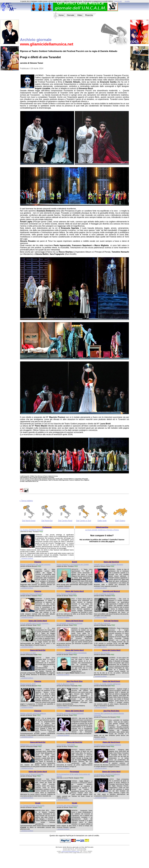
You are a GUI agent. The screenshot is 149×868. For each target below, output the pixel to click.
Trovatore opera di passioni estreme (107, 745)
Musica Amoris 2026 (28, 684)
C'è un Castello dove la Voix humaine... (35, 623)
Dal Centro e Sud (84, 521)
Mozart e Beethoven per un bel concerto (35, 564)
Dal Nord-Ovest (29, 521)
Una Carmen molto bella (66, 745)
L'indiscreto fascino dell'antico (31, 594)
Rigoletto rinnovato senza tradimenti (70, 713)
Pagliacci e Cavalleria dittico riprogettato (72, 653)
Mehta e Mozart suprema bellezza (33, 713)
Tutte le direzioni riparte (65, 684)
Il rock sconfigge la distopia (104, 594)
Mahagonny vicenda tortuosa (31, 745)
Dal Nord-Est (47, 521)
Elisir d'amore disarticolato (66, 594)
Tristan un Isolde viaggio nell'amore (107, 684)
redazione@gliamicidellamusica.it (70, 851)
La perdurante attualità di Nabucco (107, 774)
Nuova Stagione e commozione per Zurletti (73, 564)
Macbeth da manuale (102, 653)
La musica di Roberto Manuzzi (32, 530)
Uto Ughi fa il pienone (102, 623)
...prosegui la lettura (27, 558)
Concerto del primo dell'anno (67, 806)
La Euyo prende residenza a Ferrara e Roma (102, 530)
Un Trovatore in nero (28, 653)
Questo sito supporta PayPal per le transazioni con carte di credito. (74, 836)
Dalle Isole (102, 521)
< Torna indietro (26, 501)
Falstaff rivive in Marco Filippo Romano (108, 564)
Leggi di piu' (118, 1)
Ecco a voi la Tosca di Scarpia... (32, 774)
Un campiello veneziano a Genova (69, 623)
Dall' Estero (120, 521)
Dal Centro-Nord (65, 521)
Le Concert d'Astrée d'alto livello (32, 806)
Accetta (127, 1)
